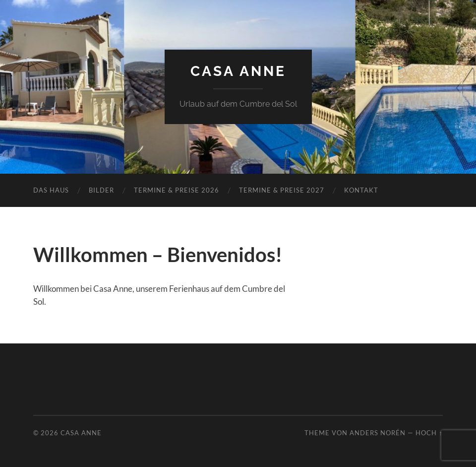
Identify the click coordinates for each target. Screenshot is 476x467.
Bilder (101, 190)
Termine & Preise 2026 (177, 190)
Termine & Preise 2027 (282, 190)
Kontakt (361, 190)
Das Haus (51, 190)
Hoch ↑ (429, 433)
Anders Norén (378, 433)
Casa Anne (238, 71)
